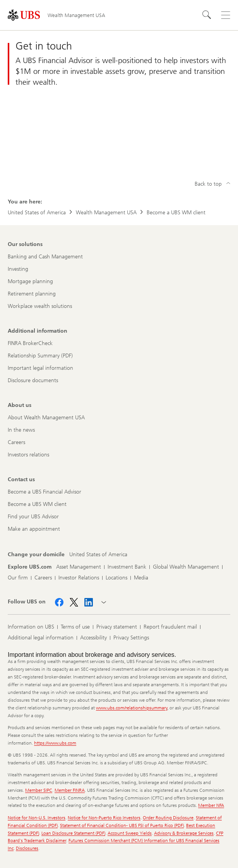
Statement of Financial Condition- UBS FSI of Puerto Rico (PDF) (122, 825)
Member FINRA (70, 790)
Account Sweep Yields (130, 833)
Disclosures (27, 848)
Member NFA (211, 805)
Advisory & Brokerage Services (184, 833)
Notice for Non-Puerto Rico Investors (104, 818)
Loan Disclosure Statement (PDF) (73, 833)
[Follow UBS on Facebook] (59, 602)
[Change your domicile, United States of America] (98, 555)
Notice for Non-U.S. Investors (37, 818)
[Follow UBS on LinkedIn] (89, 602)
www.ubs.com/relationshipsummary (132, 708)
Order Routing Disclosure (168, 818)
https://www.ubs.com (55, 743)
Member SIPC (39, 790)
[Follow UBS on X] (74, 602)
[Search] (207, 15)
